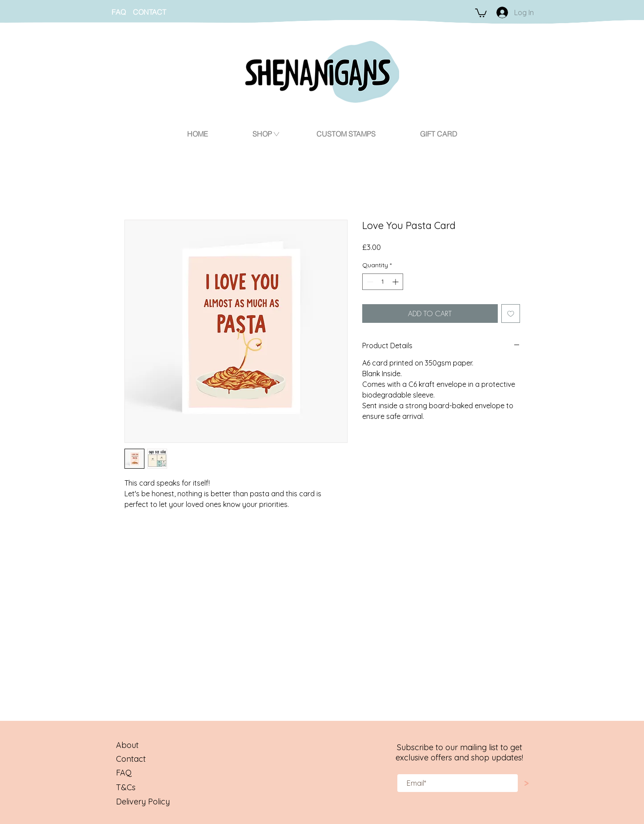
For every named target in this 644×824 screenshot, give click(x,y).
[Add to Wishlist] (511, 314)
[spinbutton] (383, 282)
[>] (527, 783)
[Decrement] (369, 282)
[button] (481, 12)
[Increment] (396, 282)
